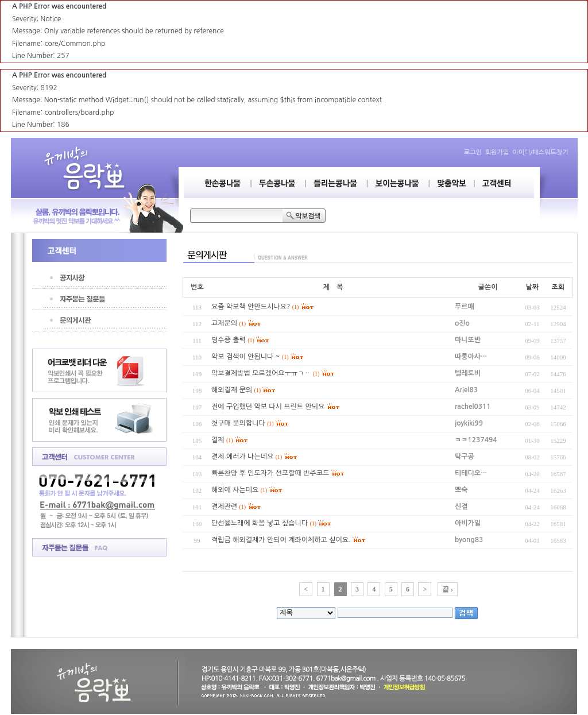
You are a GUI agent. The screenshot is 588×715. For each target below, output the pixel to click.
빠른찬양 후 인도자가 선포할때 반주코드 (270, 473)
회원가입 (497, 152)
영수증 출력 (229, 340)
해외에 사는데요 (235, 490)
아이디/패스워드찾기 (540, 152)
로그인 (473, 152)
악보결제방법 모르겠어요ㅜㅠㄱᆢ (261, 373)
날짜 (533, 287)
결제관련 (224, 507)
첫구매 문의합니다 (238, 423)
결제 (218, 440)
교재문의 (224, 323)
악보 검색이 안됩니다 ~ (245, 357)
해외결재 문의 (232, 390)
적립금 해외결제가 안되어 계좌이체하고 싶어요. (281, 540)
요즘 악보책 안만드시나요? (251, 307)
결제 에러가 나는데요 (242, 457)
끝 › (448, 589)
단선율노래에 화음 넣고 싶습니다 (260, 523)
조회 (558, 287)
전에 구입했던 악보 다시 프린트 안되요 (268, 407)
